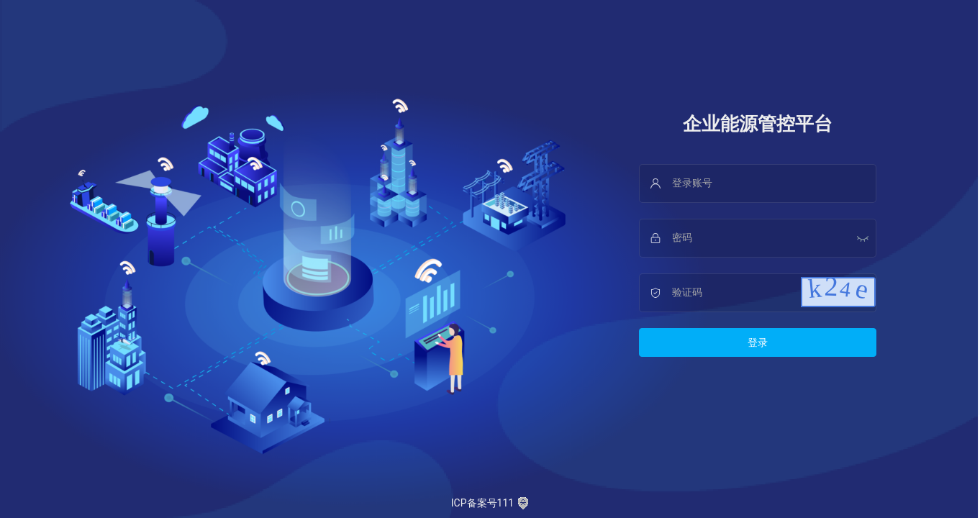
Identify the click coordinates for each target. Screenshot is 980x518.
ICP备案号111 (490, 503)
